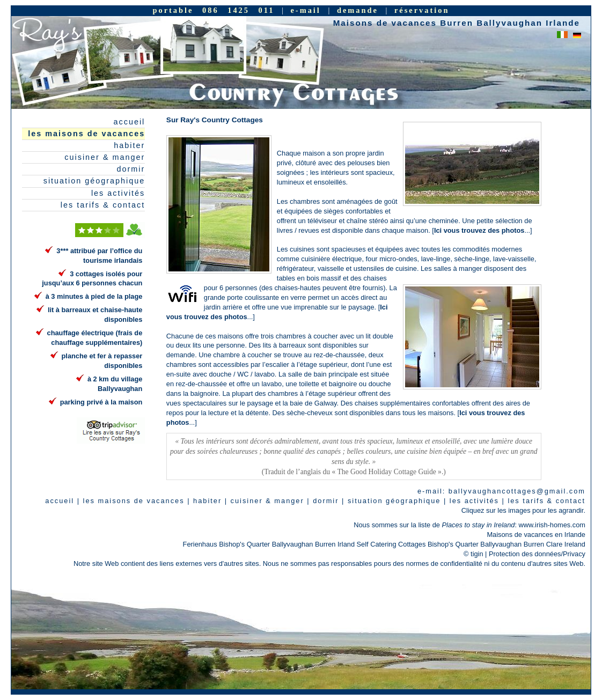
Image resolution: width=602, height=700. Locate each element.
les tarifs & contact (103, 205)
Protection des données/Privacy (537, 554)
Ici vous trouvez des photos (479, 230)
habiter (129, 145)
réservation (422, 10)
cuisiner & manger (105, 157)
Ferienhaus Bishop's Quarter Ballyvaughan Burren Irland (269, 544)
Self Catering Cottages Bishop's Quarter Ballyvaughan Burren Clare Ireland (471, 544)
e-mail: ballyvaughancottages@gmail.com (501, 491)
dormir (131, 169)
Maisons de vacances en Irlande (536, 535)
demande (358, 10)
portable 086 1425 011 (213, 10)
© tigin (473, 554)
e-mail (305, 10)
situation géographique (94, 181)
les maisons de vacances (86, 134)
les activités (118, 193)
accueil (130, 122)
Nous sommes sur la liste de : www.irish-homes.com (469, 525)
